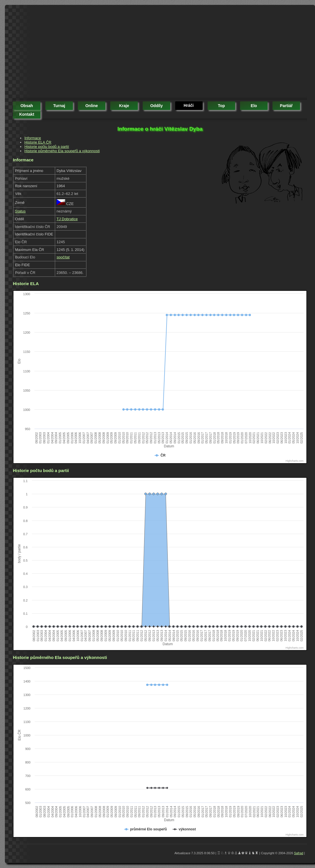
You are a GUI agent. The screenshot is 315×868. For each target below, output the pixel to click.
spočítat (63, 257)
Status (20, 211)
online (92, 106)
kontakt (27, 114)
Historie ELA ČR (38, 142)
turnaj (59, 106)
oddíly (156, 106)
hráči (189, 105)
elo (254, 106)
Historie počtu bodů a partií (47, 147)
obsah (27, 106)
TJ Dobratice (67, 219)
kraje (124, 106)
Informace (33, 138)
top (222, 106)
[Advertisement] (95, 53)
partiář (286, 106)
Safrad (299, 853)
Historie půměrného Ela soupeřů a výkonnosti (62, 151)
